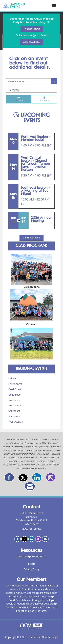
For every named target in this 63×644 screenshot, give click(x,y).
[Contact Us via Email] (30, 486)
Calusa (12, 378)
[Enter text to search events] (29, 81)
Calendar (44, 99)
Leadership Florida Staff (32, 556)
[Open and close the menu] (42, 6)
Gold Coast (15, 389)
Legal (55, 637)
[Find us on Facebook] (9, 477)
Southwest (15, 416)
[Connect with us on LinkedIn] (37, 477)
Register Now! (32, 29)
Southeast (14, 411)
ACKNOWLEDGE (32, 42)
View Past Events (32, 238)
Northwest (15, 405)
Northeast (14, 400)
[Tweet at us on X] (23, 478)
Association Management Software (32, 626)
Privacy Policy (32, 569)
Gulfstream (15, 395)
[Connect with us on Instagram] (51, 477)
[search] (54, 81)
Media (32, 564)
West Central (16, 422)
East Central (15, 384)
